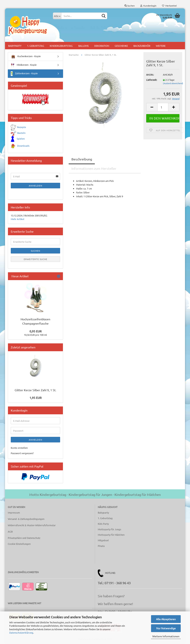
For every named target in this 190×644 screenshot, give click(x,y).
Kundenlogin (148, 6)
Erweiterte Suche (36, 259)
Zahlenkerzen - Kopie (24, 74)
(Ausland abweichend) (173, 83)
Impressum (14, 513)
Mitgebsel (103, 540)
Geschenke (121, 46)
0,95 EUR (36, 331)
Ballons (83, 46)
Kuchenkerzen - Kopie (26, 56)
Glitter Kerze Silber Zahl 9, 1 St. (35, 390)
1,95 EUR (36, 398)
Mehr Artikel (18, 219)
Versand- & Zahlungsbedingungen (26, 519)
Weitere (161, 46)
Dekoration (102, 46)
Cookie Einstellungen (19, 544)
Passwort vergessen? (22, 453)
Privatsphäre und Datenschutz (24, 538)
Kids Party (103, 524)
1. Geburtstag (36, 46)
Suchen (130, 6)
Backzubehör (142, 46)
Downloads (23, 146)
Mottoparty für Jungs (109, 529)
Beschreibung (82, 159)
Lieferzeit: (152, 80)
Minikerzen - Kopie (24, 65)
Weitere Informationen (166, 636)
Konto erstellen (19, 448)
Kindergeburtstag (61, 46)
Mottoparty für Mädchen (111, 535)
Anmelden (36, 186)
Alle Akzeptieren (166, 619)
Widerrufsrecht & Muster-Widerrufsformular (32, 525)
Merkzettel (169, 6)
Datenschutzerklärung (21, 633)
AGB (10, 531)
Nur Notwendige (166, 628)
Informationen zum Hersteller (94, 168)
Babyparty (15, 46)
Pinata (101, 546)
